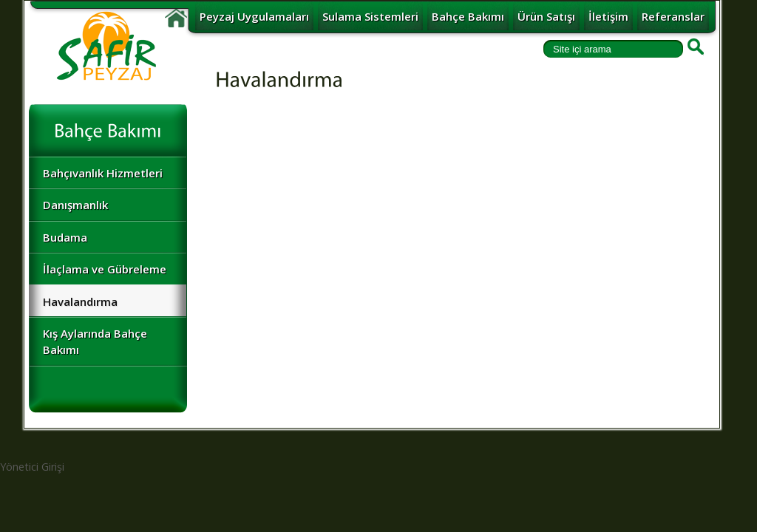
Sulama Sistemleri (370, 16)
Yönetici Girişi (32, 467)
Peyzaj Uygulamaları (254, 16)
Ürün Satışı (546, 16)
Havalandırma (80, 301)
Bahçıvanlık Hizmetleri (103, 173)
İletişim (608, 16)
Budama (65, 237)
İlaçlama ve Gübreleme (105, 269)
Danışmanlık (75, 205)
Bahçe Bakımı (468, 16)
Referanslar (673, 16)
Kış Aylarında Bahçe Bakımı (95, 341)
